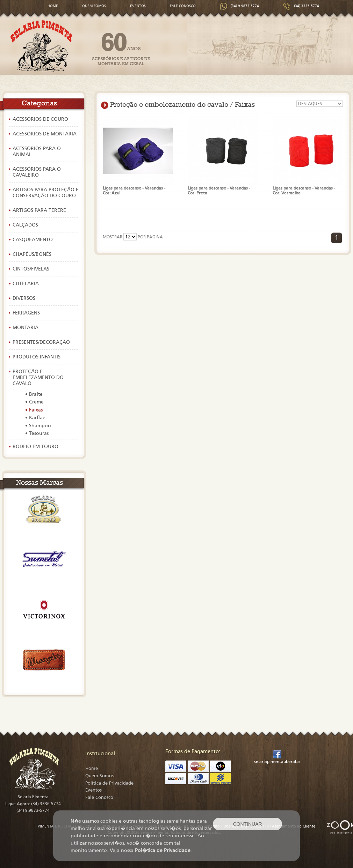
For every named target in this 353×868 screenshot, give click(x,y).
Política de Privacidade (109, 783)
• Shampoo (38, 426)
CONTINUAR (247, 824)
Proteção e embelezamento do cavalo (169, 104)
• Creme (34, 402)
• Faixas (34, 410)
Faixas (245, 104)
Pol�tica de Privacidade (163, 850)
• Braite (34, 394)
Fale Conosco (99, 797)
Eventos (93, 790)
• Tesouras (37, 433)
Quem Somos (99, 776)
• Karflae (35, 418)
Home (92, 769)
